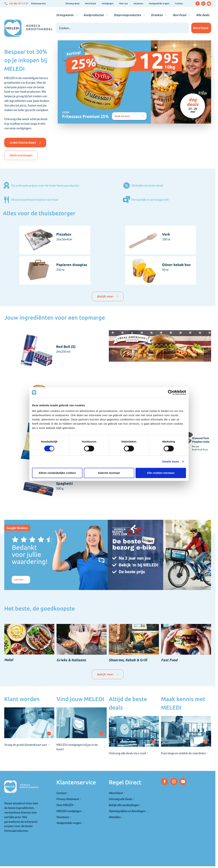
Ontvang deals (72, 3)
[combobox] (123, 28)
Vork (166, 234)
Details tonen (171, 462)
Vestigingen (108, 3)
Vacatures (138, 3)
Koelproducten (94, 15)
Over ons (123, 3)
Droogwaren (65, 15)
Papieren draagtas (72, 265)
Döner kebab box (176, 265)
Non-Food (179, 15)
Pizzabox (64, 234)
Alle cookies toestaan (161, 473)
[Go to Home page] (28, 28)
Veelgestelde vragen (159, 3)
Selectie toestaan (109, 473)
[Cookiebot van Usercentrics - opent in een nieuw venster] (170, 392)
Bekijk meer (108, 296)
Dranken (157, 15)
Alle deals (203, 15)
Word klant (91, 3)
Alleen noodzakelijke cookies (57, 473)
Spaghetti (64, 483)
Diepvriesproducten (127, 15)
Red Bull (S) (66, 347)
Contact (179, 3)
